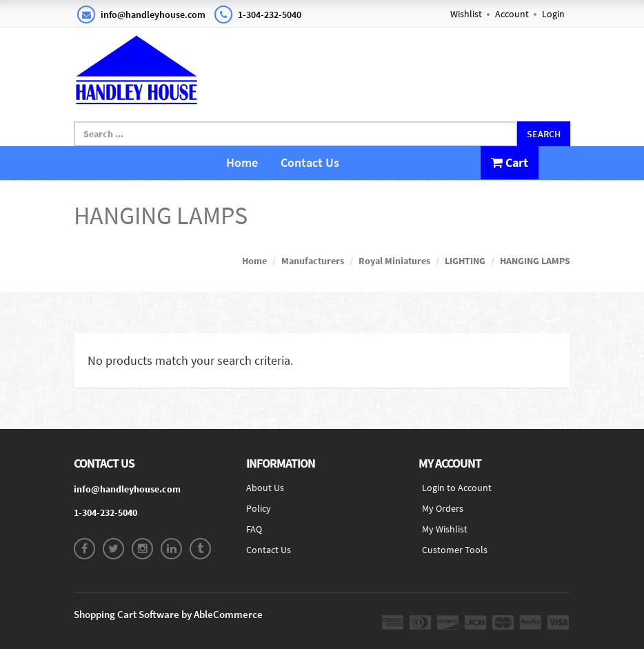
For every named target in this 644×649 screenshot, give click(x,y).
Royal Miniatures (394, 261)
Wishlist (466, 14)
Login (553, 14)
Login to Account (457, 488)
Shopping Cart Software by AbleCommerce (168, 614)
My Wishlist (445, 529)
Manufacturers (313, 261)
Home (242, 162)
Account (512, 14)
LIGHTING (465, 261)
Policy (259, 508)
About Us (265, 488)
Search (544, 134)
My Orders (443, 508)
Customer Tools (455, 550)
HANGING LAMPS (535, 261)
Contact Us (310, 162)
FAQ (254, 529)
